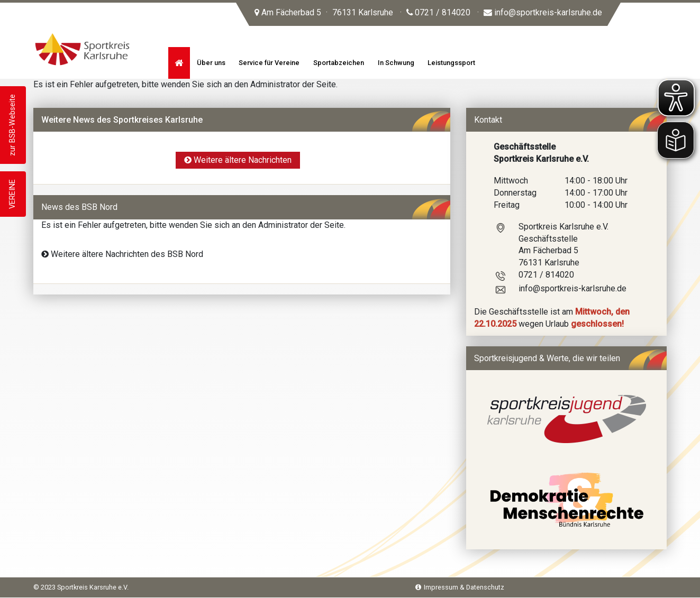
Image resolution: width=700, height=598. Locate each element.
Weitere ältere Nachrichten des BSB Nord (122, 254)
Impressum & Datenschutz (460, 587)
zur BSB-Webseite (12, 125)
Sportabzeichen (339, 63)
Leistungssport (451, 63)
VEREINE (12, 194)
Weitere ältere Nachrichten (238, 160)
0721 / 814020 (438, 12)
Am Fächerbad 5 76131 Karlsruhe (324, 12)
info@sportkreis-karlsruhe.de (543, 12)
